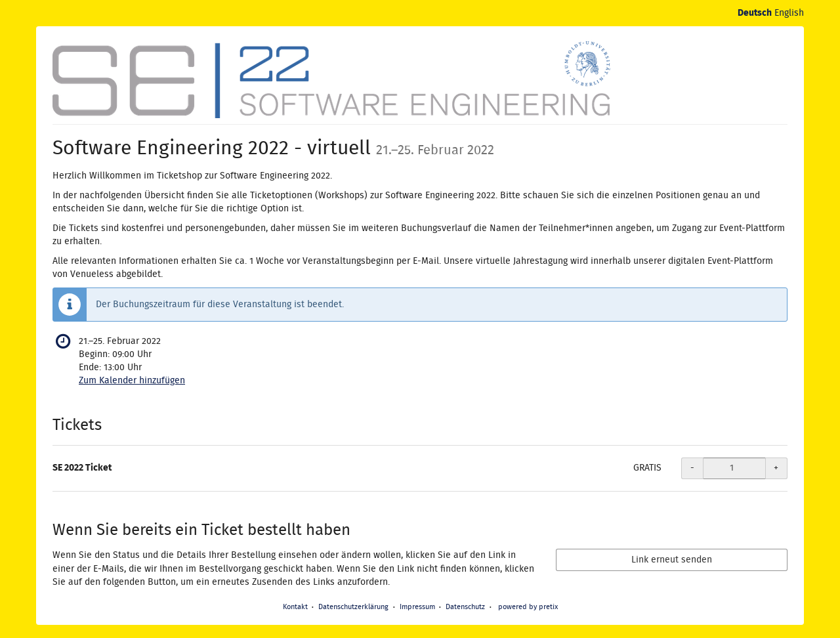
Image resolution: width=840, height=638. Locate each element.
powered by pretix (528, 607)
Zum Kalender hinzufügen (132, 381)
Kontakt (295, 607)
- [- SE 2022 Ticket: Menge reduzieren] (692, 468)
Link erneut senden (672, 560)
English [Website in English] (789, 13)
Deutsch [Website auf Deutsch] (755, 13)
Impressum (417, 607)
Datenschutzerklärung (353, 607)
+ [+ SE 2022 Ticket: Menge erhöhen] (776, 468)
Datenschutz (465, 607)
